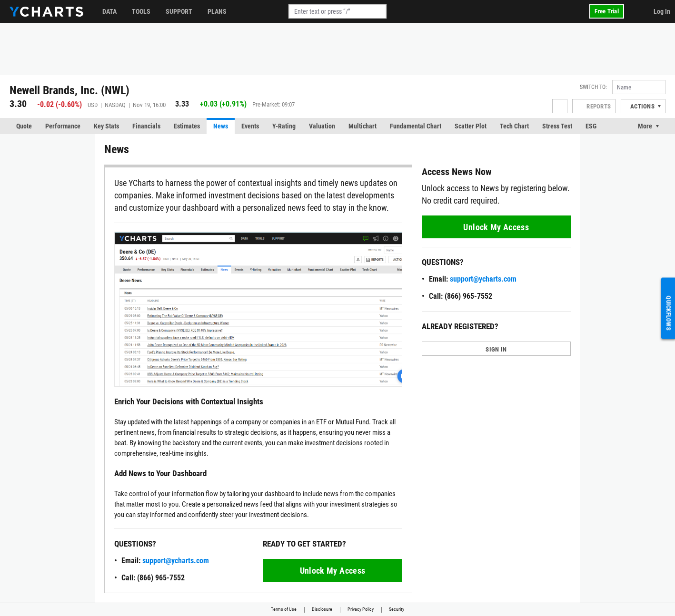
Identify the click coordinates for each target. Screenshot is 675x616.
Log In (662, 11)
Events (250, 126)
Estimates (187, 126)
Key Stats (106, 126)
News (221, 126)
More (645, 126)
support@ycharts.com (176, 561)
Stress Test (557, 126)
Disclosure (322, 609)
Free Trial (607, 11)
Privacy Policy (361, 609)
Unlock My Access (333, 571)
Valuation (322, 126)
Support (179, 11)
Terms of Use (284, 609)
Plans (217, 11)
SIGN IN (496, 349)
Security (397, 609)
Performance (63, 126)
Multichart (362, 126)
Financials (146, 126)
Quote (24, 126)
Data (109, 11)
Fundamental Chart (416, 126)
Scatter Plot (471, 126)
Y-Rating (284, 126)
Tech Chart (514, 126)
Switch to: (593, 87)
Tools (141, 11)
